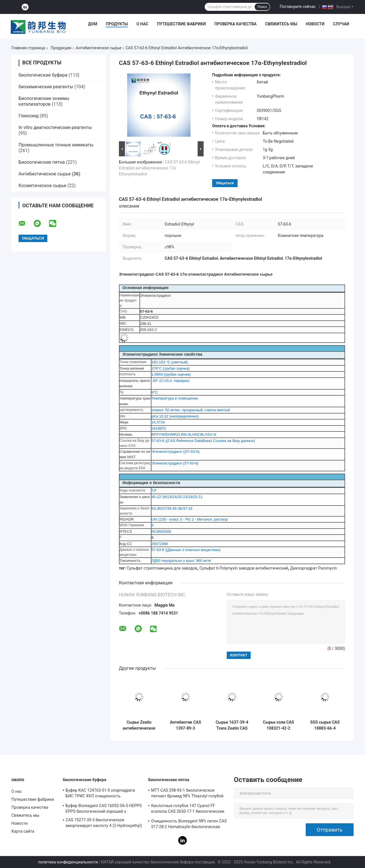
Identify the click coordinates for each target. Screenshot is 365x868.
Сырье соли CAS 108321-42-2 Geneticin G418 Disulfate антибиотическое (278, 725)
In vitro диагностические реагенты (55, 127)
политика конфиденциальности (68, 862)
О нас (143, 24)
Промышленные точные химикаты (56, 145)
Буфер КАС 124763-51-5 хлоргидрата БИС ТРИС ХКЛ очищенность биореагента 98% (100, 794)
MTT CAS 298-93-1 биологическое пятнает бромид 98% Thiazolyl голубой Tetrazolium (187, 794)
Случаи (341, 24)
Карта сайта (23, 831)
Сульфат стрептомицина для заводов (162, 568)
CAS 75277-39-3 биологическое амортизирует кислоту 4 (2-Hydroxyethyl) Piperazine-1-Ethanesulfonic (104, 824)
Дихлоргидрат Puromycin (314, 568)
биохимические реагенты (46, 87)
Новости (315, 24)
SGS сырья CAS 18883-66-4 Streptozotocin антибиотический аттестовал (325, 725)
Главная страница (28, 48)
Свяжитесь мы (281, 24)
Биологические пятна (42, 162)
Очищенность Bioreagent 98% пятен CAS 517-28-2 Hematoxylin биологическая (189, 824)
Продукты (117, 24)
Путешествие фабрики (181, 24)
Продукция (61, 48)
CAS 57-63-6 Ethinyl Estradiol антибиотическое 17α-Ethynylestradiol (159, 168)
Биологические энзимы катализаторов (44, 101)
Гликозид (29, 116)
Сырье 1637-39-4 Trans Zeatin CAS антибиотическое (232, 725)
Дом (93, 24)
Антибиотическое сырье (99, 48)
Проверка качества (236, 24)
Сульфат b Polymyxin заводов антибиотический (244, 568)
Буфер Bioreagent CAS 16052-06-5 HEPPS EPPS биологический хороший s (104, 808)
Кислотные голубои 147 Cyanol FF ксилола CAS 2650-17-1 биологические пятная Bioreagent (188, 809)
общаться (225, 183)
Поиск (262, 7)
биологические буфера (43, 75)
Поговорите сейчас (298, 7)
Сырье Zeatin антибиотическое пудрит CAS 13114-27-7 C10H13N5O (139, 725)
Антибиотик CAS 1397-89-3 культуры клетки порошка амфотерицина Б (185, 725)
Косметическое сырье (42, 186)
